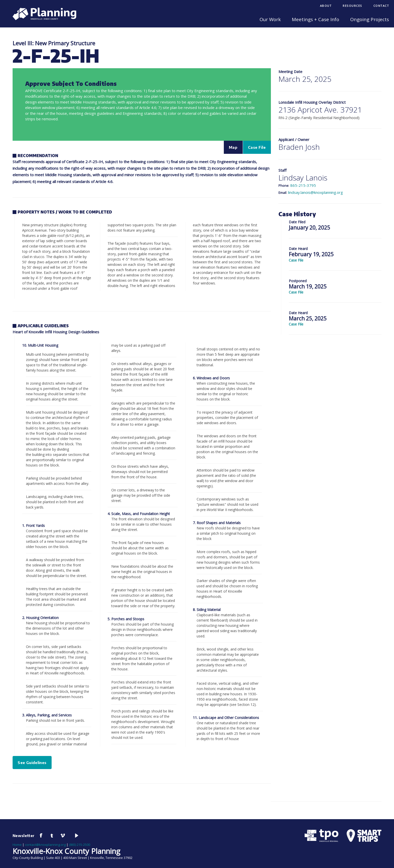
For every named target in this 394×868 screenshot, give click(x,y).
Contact (381, 6)
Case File (257, 147)
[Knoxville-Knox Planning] (42, 19)
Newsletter (24, 836)
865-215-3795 (303, 185)
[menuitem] (326, 6)
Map (233, 147)
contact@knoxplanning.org (45, 845)
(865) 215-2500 (80, 845)
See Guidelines (32, 763)
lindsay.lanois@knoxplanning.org (315, 192)
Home (17, 845)
